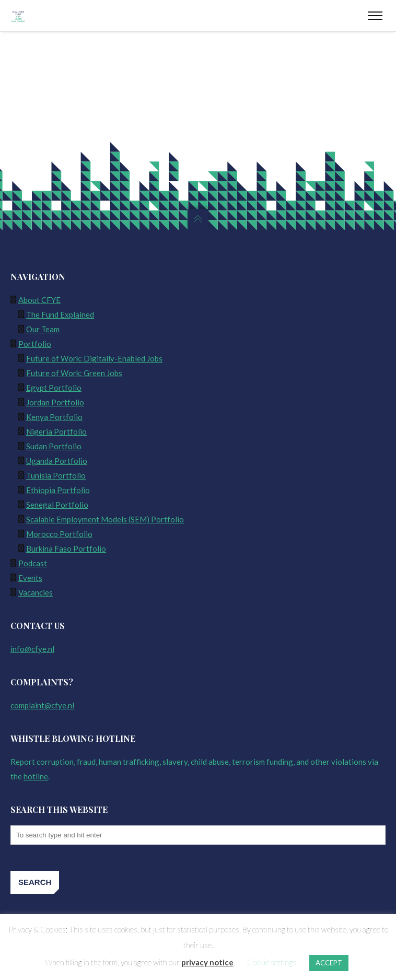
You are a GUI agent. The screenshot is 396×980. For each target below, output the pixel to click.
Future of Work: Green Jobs (74, 373)
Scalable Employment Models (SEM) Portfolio (105, 519)
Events (30, 578)
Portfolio (35, 344)
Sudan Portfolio (54, 446)
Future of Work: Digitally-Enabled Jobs (94, 358)
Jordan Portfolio (55, 402)
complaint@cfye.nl (42, 705)
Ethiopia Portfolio (58, 490)
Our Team (43, 329)
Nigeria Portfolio (56, 431)
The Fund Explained (60, 314)
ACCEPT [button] (329, 963)
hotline (36, 776)
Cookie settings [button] (272, 962)
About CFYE (39, 300)
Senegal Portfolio (57, 505)
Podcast (33, 563)
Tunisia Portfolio (56, 475)
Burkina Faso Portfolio (66, 549)
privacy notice (207, 962)
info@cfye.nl (32, 649)
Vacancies (36, 592)
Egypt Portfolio (54, 388)
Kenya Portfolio (54, 417)
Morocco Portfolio (59, 534)
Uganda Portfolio (57, 461)
